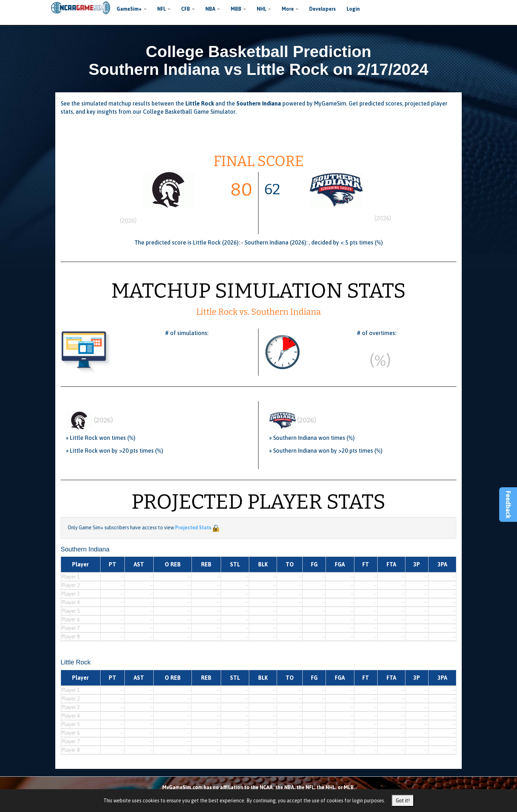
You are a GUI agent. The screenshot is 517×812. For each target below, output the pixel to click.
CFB (188, 9)
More (290, 9)
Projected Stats (193, 528)
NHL (264, 9)
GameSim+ (132, 9)
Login (353, 9)
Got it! (403, 801)
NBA (213, 9)
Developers (323, 9)
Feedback (508, 505)
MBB (238, 9)
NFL (164, 9)
